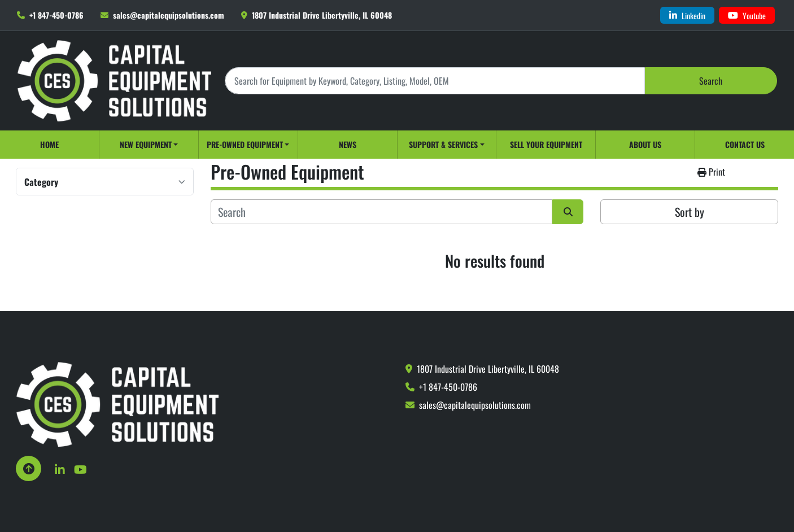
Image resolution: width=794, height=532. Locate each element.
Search (711, 81)
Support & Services (443, 144)
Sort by (690, 212)
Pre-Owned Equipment (245, 144)
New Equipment (146, 144)
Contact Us (745, 144)
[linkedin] (687, 15)
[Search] (435, 80)
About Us (645, 144)
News (348, 144)
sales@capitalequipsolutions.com (169, 15)
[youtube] (747, 15)
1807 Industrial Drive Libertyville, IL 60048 (322, 15)
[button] (149, 145)
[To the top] (29, 468)
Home (49, 144)
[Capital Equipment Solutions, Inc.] (117, 403)
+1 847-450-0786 (56, 15)
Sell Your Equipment (546, 144)
